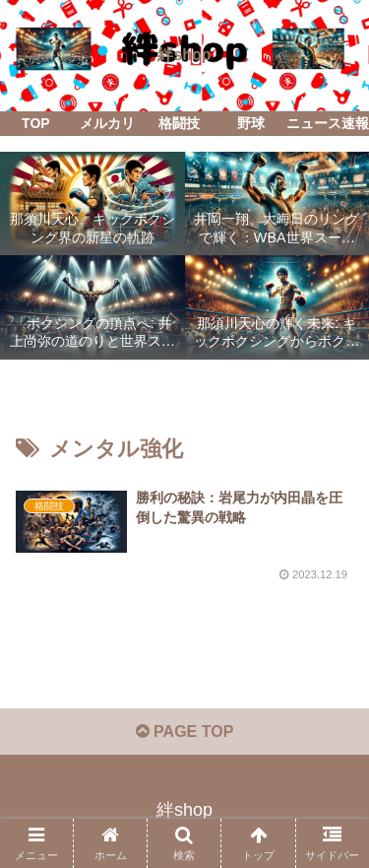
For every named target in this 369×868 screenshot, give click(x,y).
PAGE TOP (185, 732)
